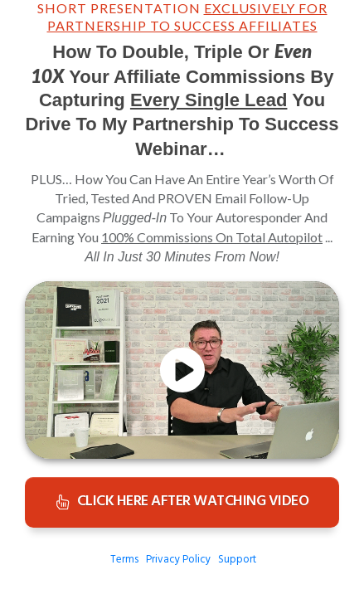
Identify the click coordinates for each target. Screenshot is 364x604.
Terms (124, 560)
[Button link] (182, 502)
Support (237, 560)
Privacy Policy (178, 560)
